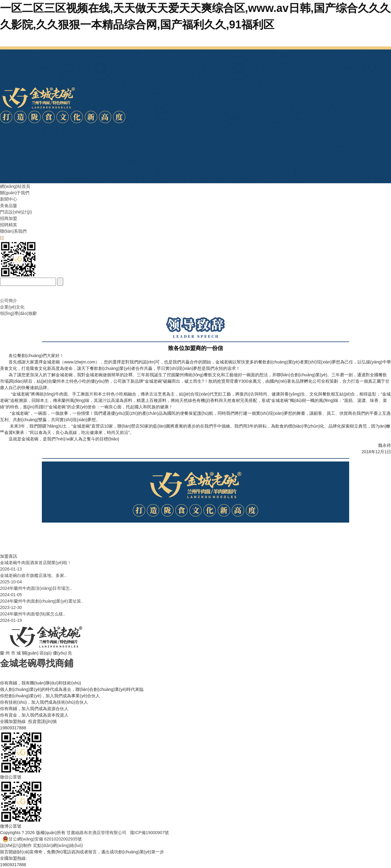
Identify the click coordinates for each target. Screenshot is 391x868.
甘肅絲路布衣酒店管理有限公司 (98, 833)
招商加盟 (9, 218)
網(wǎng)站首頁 (15, 186)
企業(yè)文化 (12, 307)
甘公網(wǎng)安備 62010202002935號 (42, 839)
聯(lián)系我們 (13, 231)
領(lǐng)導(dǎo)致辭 (18, 313)
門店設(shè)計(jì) (16, 212)
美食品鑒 (9, 206)
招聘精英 (9, 225)
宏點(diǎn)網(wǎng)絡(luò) (58, 845)
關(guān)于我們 (15, 193)
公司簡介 (9, 301)
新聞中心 (9, 199)
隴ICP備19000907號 (150, 833)
